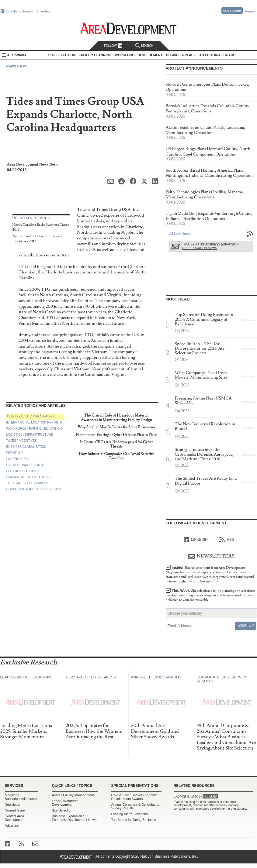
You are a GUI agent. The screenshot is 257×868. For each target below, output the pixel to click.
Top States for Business (27, 483)
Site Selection (62, 810)
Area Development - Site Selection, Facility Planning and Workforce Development (128, 28)
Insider (210, 575)
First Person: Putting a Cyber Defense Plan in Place (116, 435)
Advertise (43, 11)
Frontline (15, 453)
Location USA (18, 459)
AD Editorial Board (217, 55)
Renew (250, 11)
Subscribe (232, 10)
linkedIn (196, 540)
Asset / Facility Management (31, 416)
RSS (227, 540)
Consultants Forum (19, 11)
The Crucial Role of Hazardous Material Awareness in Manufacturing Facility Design (116, 418)
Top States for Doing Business (134, 820)
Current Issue (15, 810)
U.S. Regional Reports (25, 465)
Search (144, 46)
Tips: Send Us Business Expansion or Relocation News (210, 246)
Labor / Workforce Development (65, 803)
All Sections (17, 55)
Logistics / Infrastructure (30, 435)
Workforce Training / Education (34, 429)
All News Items (181, 234)
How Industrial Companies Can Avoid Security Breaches (116, 456)
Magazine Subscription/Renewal (21, 797)
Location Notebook (23, 471)
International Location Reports (34, 422)
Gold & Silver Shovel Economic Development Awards (134, 797)
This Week (211, 595)
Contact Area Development (15, 818)
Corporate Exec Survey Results (34, 489)
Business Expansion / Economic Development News (74, 818)
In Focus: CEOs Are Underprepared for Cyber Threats (116, 444)
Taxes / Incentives (22, 441)
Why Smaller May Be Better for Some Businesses (116, 427)
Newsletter (13, 805)
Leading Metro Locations (28, 477)
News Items (17, 66)
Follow (113, 46)
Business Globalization (26, 447)
